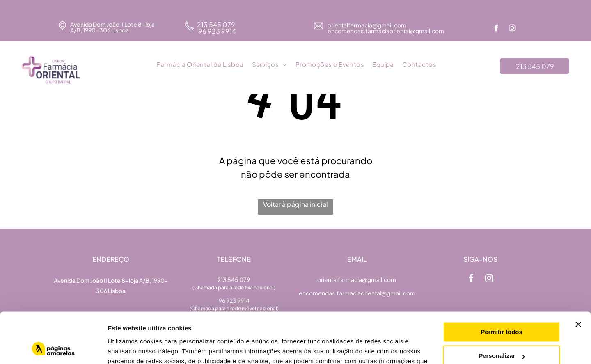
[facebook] (496, 29)
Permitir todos (502, 286)
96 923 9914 (216, 31)
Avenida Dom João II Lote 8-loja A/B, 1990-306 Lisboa (112, 27)
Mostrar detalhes (133, 348)
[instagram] (512, 29)
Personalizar (502, 310)
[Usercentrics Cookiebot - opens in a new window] (53, 348)
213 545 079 (216, 24)
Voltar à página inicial (295, 204)
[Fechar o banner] (578, 279)
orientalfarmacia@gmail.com (367, 25)
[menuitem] (200, 65)
